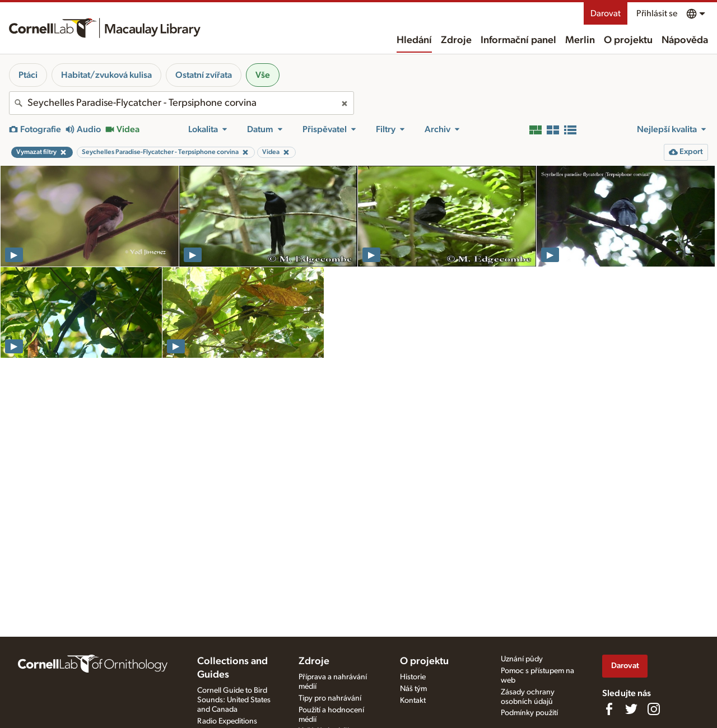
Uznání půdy (522, 659)
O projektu (628, 40)
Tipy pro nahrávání (330, 698)
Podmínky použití (529, 713)
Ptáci (28, 75)
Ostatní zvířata (204, 75)
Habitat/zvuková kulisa (106, 75)
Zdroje (456, 40)
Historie (413, 677)
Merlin (580, 40)
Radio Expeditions (227, 721)
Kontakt (413, 701)
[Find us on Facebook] (609, 709)
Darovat (606, 13)
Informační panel (518, 40)
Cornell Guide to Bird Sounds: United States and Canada (234, 700)
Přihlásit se (657, 13)
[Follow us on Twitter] (631, 709)
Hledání (414, 40)
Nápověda (685, 40)
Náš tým (413, 689)
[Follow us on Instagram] (654, 709)
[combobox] (181, 103)
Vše (263, 75)
